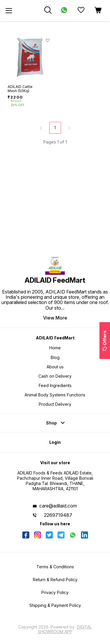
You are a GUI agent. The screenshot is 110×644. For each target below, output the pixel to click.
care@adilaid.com (58, 506)
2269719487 (58, 515)
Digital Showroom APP (65, 629)
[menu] (9, 11)
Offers (105, 341)
